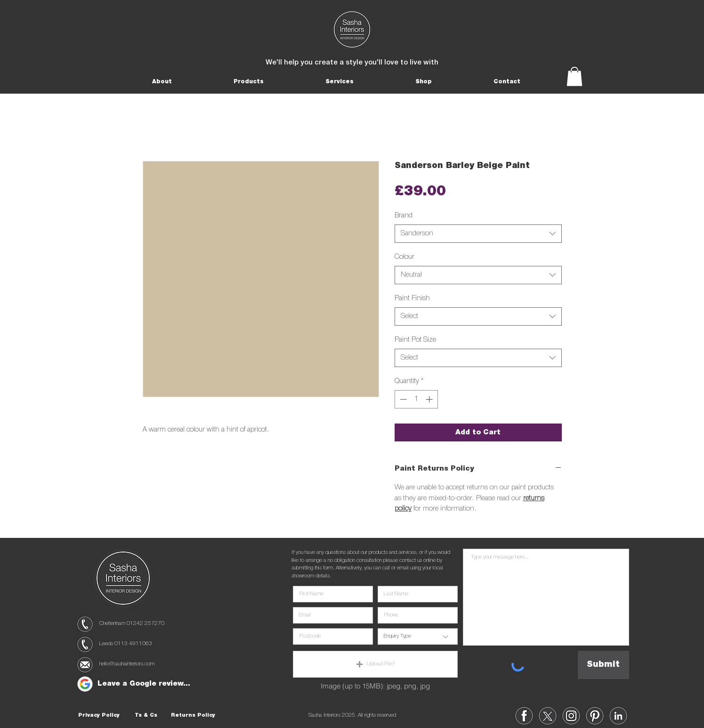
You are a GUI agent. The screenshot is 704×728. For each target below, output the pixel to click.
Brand (404, 216)
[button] (162, 82)
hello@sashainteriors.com (127, 664)
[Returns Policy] (193, 716)
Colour (405, 257)
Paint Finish (412, 298)
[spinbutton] (416, 399)
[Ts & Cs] (146, 716)
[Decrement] (402, 399)
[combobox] (478, 234)
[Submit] (603, 665)
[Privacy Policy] (99, 716)
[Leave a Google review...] (144, 684)
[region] (85, 624)
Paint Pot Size (415, 340)
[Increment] (430, 399)
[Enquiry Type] (418, 636)
